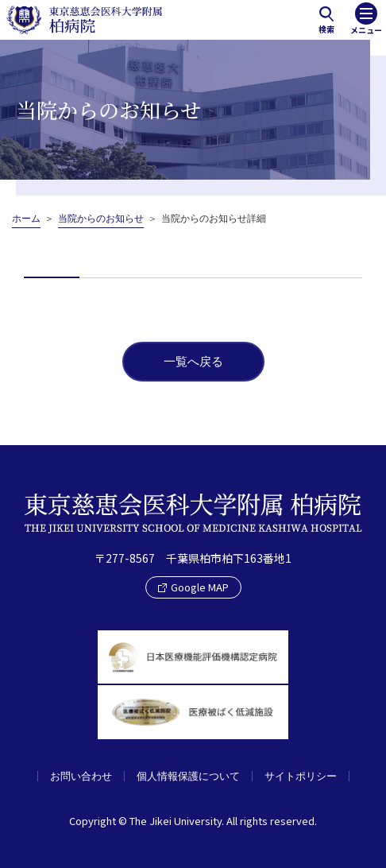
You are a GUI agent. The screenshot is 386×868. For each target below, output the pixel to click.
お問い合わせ (81, 776)
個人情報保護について (188, 776)
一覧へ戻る (193, 362)
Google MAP (193, 587)
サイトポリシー (301, 776)
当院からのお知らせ (101, 219)
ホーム (26, 219)
